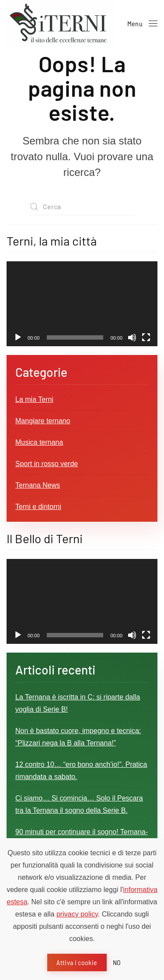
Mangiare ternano (43, 421)
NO (117, 962)
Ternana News (38, 485)
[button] (142, 24)
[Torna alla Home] (61, 23)
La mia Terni (34, 399)
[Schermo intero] (146, 337)
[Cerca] (82, 207)
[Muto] (132, 337)
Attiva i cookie (77, 962)
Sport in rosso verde (47, 464)
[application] (82, 304)
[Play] (18, 337)
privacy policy (77, 914)
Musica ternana (39, 442)
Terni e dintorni (38, 507)
